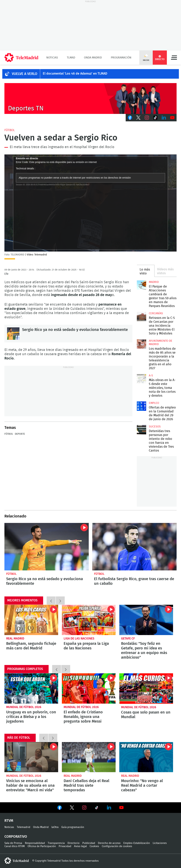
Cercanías (156, 313)
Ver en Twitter (72, 808)
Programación (121, 58)
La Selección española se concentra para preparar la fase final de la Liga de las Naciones (89, 620)
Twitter (138, 118)
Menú (174, 58)
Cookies (94, 846)
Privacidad (65, 846)
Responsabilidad (35, 843)
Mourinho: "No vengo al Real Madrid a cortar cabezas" (146, 757)
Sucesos (155, 427)
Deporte (20, 434)
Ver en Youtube (121, 808)
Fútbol (10, 130)
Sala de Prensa (13, 843)
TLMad (71, 58)
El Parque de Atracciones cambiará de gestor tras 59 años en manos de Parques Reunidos (141, 285)
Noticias (52, 58)
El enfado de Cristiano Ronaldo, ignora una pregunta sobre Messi (89, 688)
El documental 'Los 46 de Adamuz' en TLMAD (75, 74)
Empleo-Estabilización (137, 843)
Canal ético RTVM (15, 846)
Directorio (74, 843)
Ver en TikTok (97, 808)
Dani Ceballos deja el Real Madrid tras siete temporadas (89, 757)
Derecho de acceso (109, 843)
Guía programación (73, 827)
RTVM (9, 821)
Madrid (154, 282)
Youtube (172, 118)
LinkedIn (164, 118)
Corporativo (16, 837)
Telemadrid (24, 827)
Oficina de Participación (42, 846)
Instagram (147, 118)
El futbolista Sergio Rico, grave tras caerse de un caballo (134, 547)
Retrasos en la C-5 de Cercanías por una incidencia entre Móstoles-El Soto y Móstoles (141, 316)
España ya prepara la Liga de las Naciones (86, 646)
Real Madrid (15, 639)
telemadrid (17, 861)
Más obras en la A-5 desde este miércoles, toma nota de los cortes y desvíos (141, 379)
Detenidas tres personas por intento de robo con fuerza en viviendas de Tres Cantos (141, 430)
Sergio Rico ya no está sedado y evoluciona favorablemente (13, 334)
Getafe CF (128, 639)
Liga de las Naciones (79, 639)
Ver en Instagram (84, 808)
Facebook (130, 118)
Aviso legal (80, 846)
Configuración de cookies (117, 846)
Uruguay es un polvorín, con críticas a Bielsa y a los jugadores (31, 688)
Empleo (154, 403)
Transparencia (56, 843)
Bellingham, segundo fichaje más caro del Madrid (31, 620)
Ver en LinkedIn (109, 808)
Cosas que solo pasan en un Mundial (146, 688)
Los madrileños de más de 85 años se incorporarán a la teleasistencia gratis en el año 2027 (141, 344)
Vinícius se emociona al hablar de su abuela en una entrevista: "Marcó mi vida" (31, 757)
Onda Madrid (93, 58)
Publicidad (89, 843)
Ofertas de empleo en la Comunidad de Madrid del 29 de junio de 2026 (141, 406)
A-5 (151, 376)
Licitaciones (160, 843)
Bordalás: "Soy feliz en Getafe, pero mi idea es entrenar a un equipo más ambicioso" (146, 620)
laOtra (55, 827)
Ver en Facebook (60, 808)
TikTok (155, 118)
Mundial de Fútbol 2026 (24, 707)
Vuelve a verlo (25, 74)
